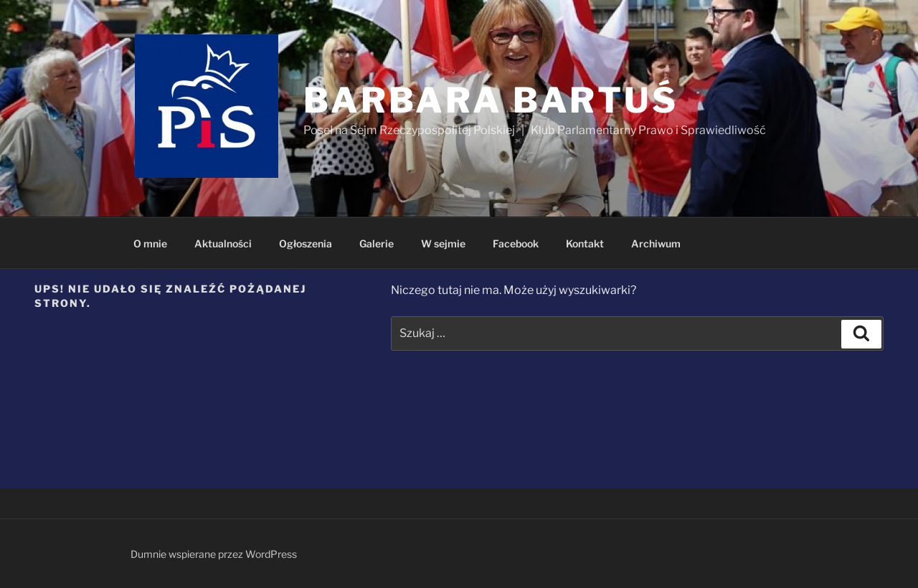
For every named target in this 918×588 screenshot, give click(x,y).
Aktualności (223, 243)
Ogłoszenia (306, 243)
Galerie (377, 243)
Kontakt (585, 243)
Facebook (516, 243)
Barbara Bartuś (491, 100)
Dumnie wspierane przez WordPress (214, 554)
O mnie (150, 243)
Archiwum (656, 243)
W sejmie (443, 243)
